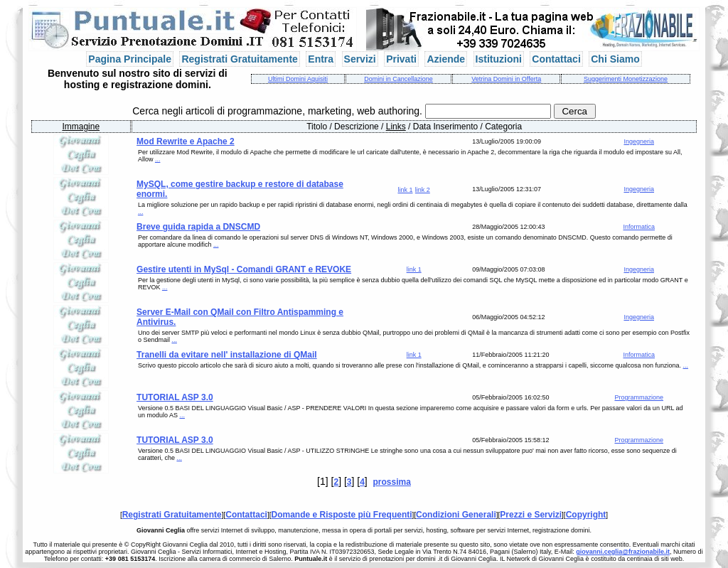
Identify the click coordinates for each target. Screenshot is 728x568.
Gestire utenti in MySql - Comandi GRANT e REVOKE (244, 269)
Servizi (360, 59)
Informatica (639, 227)
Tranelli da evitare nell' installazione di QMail (227, 355)
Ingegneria (639, 141)
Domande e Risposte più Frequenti (342, 515)
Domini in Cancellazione (398, 79)
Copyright (586, 515)
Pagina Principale (130, 59)
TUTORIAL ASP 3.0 (175, 397)
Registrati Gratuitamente (239, 59)
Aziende (446, 59)
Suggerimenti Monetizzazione (626, 79)
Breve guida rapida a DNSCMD (198, 227)
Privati (401, 59)
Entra (321, 59)
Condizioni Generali (456, 515)
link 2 (423, 190)
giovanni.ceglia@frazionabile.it (623, 552)
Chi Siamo (615, 59)
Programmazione (639, 397)
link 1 (405, 190)
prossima (392, 482)
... (158, 159)
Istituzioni (499, 59)
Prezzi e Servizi (531, 515)
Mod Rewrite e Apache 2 (186, 141)
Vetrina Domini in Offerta (506, 79)
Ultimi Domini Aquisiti (298, 79)
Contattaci (556, 59)
